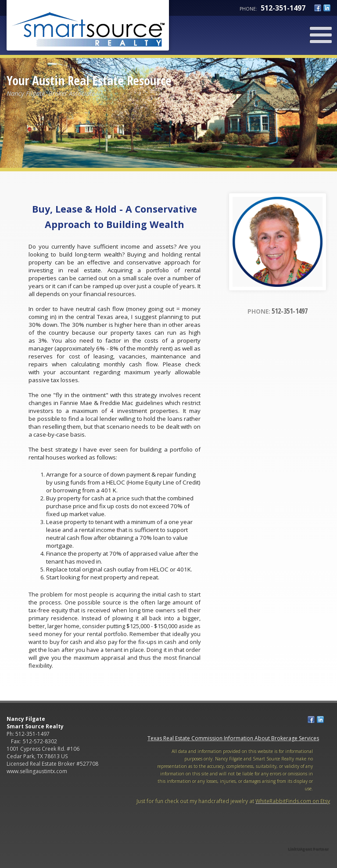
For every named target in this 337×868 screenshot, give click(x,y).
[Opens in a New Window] (308, 837)
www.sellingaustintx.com (37, 771)
